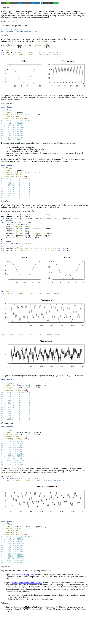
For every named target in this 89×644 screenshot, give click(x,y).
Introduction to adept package (23, 604)
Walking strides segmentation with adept (27, 612)
